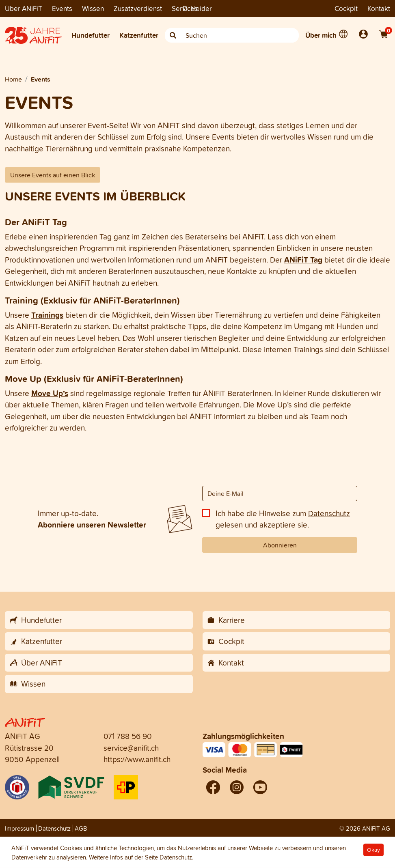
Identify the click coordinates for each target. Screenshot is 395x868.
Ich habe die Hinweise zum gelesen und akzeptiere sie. (283, 519)
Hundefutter (91, 35)
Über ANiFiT (24, 8)
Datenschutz (329, 513)
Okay (373, 850)
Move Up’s (50, 393)
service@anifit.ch (131, 748)
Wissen (93, 8)
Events (62, 8)
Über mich (321, 35)
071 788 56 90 (128, 736)
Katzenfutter (139, 35)
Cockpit (346, 8)
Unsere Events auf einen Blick (53, 175)
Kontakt (379, 8)
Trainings (47, 315)
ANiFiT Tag (303, 260)
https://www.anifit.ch (137, 759)
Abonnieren (280, 545)
